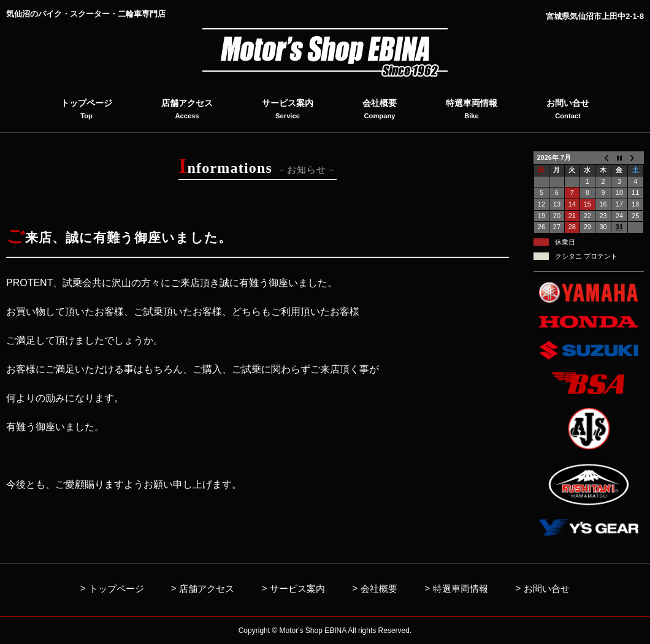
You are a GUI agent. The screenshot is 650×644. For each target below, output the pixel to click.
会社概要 (379, 589)
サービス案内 (297, 589)
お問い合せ (547, 589)
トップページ (117, 589)
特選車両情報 (461, 589)
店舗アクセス (207, 589)
